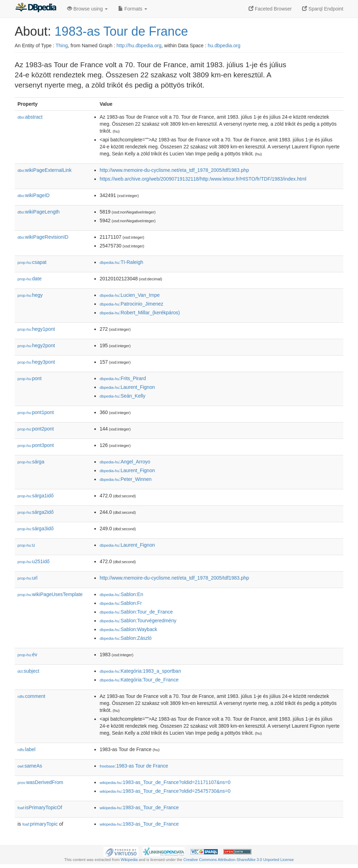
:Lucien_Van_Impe (130, 295)
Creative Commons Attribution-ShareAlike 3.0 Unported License (238, 860)
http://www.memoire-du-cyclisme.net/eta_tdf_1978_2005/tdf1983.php (174, 170)
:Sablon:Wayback (128, 629)
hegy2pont (36, 345)
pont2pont (36, 429)
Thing (62, 45)
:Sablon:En (121, 594)
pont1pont (36, 412)
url (27, 578)
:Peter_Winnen (126, 479)
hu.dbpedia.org (224, 45)
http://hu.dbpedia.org (139, 45)
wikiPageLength (39, 212)
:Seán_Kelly (123, 396)
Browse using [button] (87, 9)
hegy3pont (36, 362)
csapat (32, 262)
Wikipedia (129, 860)
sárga (31, 462)
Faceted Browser (270, 9)
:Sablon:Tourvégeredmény (138, 621)
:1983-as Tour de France (134, 766)
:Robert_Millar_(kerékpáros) (140, 313)
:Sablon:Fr (121, 603)
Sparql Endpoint (323, 9)
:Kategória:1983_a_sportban (140, 671)
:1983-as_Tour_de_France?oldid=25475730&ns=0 (165, 791)
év (27, 654)
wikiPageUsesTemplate (50, 594)
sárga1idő (35, 496)
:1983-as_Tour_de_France (139, 807)
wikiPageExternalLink (45, 170)
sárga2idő (35, 512)
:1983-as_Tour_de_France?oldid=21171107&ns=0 (165, 782)
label (26, 749)
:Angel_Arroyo (125, 462)
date (30, 279)
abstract (30, 117)
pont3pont (36, 445)
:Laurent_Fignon (127, 387)
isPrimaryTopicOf (40, 807)
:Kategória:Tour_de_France (139, 680)
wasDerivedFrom (40, 782)
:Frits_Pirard (123, 378)
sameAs (30, 766)
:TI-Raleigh (121, 262)
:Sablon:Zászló (126, 638)
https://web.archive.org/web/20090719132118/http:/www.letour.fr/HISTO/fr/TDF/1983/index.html (203, 179)
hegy (30, 295)
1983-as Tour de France (121, 31)
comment (31, 696)
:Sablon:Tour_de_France (136, 612)
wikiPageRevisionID (43, 237)
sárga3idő (35, 528)
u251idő (34, 561)
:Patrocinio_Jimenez (131, 304)
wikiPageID (34, 195)
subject (28, 671)
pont (30, 378)
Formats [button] (133, 9)
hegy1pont (36, 329)
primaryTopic (40, 824)
